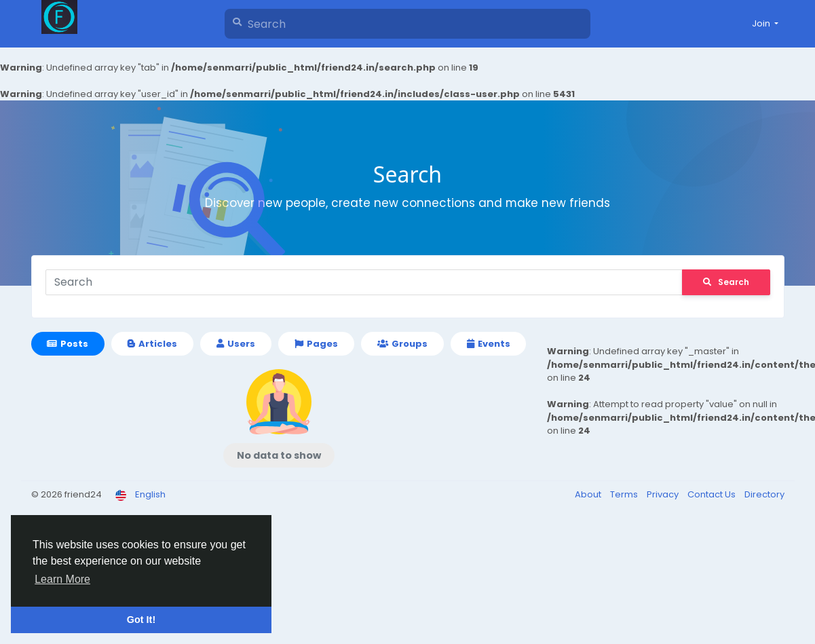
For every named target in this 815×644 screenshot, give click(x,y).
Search (726, 282)
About (589, 494)
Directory (764, 494)
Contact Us (713, 494)
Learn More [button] (62, 579)
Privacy (664, 494)
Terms (625, 494)
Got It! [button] (141, 620)
